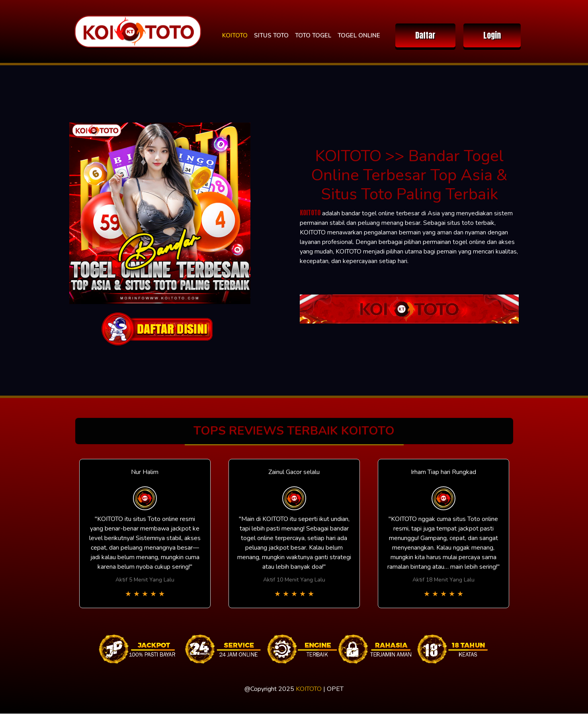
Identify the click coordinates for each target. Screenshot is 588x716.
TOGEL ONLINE (359, 35)
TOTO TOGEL (313, 35)
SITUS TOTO (271, 35)
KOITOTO (235, 35)
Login (492, 35)
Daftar (425, 35)
